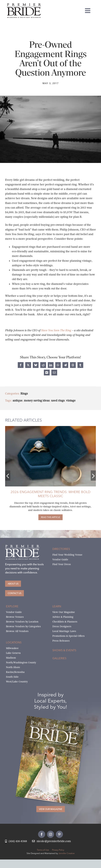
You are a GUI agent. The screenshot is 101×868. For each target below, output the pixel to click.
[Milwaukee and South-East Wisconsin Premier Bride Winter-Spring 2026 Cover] (56, 721)
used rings (55, 401)
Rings (22, 394)
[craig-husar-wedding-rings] (48, 427)
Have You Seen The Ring (56, 330)
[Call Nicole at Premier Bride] (16, 841)
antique (15, 401)
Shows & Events (64, 650)
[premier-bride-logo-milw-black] (24, 5)
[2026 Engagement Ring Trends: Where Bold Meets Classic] (48, 517)
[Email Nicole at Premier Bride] (51, 841)
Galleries (59, 658)
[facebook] (42, 834)
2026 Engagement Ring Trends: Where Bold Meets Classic (48, 494)
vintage (68, 401)
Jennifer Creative (67, 853)
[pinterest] (59, 834)
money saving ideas (34, 401)
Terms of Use (43, 850)
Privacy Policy (58, 850)
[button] (5, 476)
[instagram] (50, 834)
